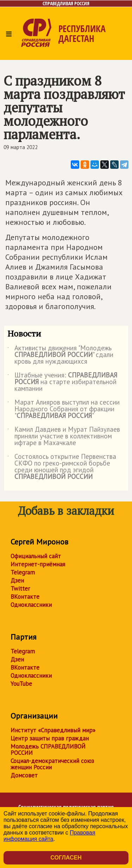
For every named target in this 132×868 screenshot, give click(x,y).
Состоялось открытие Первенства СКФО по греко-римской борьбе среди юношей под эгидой (62, 467)
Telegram (23, 572)
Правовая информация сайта (49, 836)
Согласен (66, 858)
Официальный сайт (36, 556)
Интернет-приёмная (38, 564)
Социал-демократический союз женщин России (52, 764)
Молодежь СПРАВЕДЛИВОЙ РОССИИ (48, 750)
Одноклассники (31, 605)
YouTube (21, 684)
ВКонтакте (25, 597)
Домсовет (24, 775)
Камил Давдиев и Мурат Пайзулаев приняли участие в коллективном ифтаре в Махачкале (64, 436)
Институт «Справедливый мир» (53, 730)
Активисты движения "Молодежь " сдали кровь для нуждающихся (60, 355)
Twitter (20, 589)
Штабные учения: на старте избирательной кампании (62, 382)
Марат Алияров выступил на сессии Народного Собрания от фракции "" (64, 409)
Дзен (17, 580)
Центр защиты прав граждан (50, 738)
